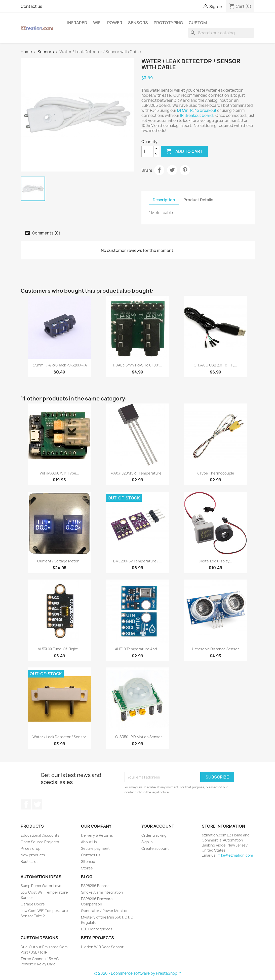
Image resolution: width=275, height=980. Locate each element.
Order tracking (154, 835)
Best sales (30, 861)
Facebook (26, 804)
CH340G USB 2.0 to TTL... (215, 365)
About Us (89, 842)
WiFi (97, 23)
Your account (158, 826)
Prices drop (31, 848)
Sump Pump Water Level (41, 886)
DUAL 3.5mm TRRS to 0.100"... (137, 365)
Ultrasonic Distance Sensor (215, 649)
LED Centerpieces (97, 929)
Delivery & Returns (97, 835)
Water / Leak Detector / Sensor (59, 737)
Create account (155, 848)
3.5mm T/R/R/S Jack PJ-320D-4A (60, 365)
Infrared (77, 23)
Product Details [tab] (198, 200)
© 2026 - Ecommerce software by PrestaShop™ (137, 973)
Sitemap (88, 861)
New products (33, 855)
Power (115, 23)
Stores (87, 868)
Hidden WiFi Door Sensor (102, 947)
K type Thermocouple (215, 473)
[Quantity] (147, 151)
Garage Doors (33, 904)
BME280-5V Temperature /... (137, 561)
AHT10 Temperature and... (137, 649)
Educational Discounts (40, 835)
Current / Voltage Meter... (59, 561)
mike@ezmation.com (235, 855)
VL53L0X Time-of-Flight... (59, 649)
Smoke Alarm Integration (102, 892)
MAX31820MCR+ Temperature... (137, 473)
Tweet (172, 170)
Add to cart (184, 151)
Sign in (147, 842)
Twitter (37, 804)
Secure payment (95, 848)
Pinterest (185, 170)
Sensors (138, 23)
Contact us (31, 6)
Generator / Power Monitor (104, 911)
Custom (198, 23)
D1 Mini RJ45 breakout (197, 110)
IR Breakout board (196, 115)
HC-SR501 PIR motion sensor (137, 737)
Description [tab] (164, 200)
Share (159, 170)
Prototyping (168, 23)
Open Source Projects (40, 842)
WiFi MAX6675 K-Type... (60, 473)
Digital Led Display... (215, 561)
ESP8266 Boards (95, 886)
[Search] (221, 33)
